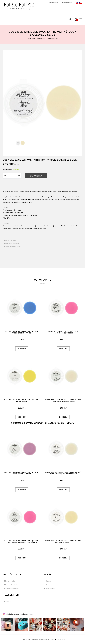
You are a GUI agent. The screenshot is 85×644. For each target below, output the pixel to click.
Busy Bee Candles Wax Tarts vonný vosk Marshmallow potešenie (22, 541)
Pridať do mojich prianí (13, 247)
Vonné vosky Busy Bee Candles (47, 38)
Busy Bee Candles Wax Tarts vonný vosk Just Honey (63, 541)
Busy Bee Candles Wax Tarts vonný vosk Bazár (22, 400)
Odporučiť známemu (12, 243)
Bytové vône (31, 38)
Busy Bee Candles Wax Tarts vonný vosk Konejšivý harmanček (63, 473)
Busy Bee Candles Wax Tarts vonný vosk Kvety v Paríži (22, 473)
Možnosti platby (10, 581)
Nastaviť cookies (60, 639)
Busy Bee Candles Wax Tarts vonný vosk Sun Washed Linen (63, 400)
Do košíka (36, 176)
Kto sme (48, 581)
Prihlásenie (67, 3)
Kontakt (48, 585)
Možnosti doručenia (11, 585)
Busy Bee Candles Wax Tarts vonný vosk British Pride (22, 332)
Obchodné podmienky (12, 589)
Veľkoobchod (53, 3)
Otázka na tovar (11, 240)
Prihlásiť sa (8, 601)
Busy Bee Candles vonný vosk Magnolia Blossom (63, 332)
